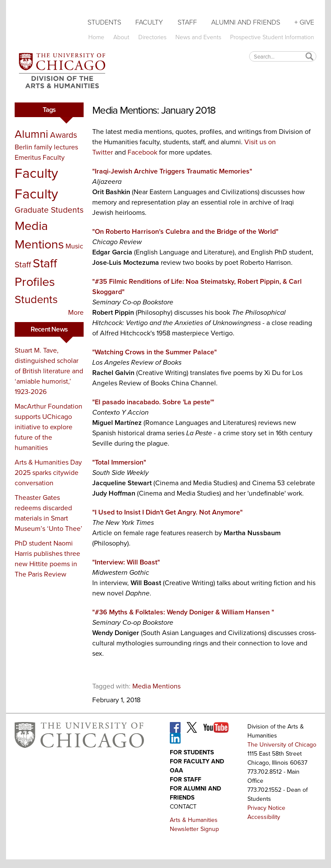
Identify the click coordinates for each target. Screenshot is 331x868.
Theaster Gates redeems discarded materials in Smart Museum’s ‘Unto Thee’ (48, 513)
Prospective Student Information (272, 37)
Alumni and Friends (246, 22)
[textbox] (283, 56)
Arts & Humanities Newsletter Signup (194, 825)
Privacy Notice (266, 808)
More (76, 312)
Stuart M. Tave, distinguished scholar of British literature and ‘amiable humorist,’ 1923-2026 (49, 371)
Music (74, 246)
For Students (192, 752)
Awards (64, 135)
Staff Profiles (36, 272)
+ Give (304, 22)
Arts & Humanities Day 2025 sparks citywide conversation (48, 473)
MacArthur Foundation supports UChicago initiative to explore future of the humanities (48, 427)
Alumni (31, 134)
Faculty (149, 22)
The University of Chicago (282, 745)
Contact (183, 807)
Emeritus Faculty (40, 157)
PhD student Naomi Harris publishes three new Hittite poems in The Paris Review (47, 559)
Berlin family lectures (46, 147)
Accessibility (264, 817)
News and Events (198, 37)
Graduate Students (49, 210)
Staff (187, 22)
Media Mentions (39, 235)
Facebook (142, 152)
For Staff (186, 780)
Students (104, 22)
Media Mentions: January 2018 (154, 110)
